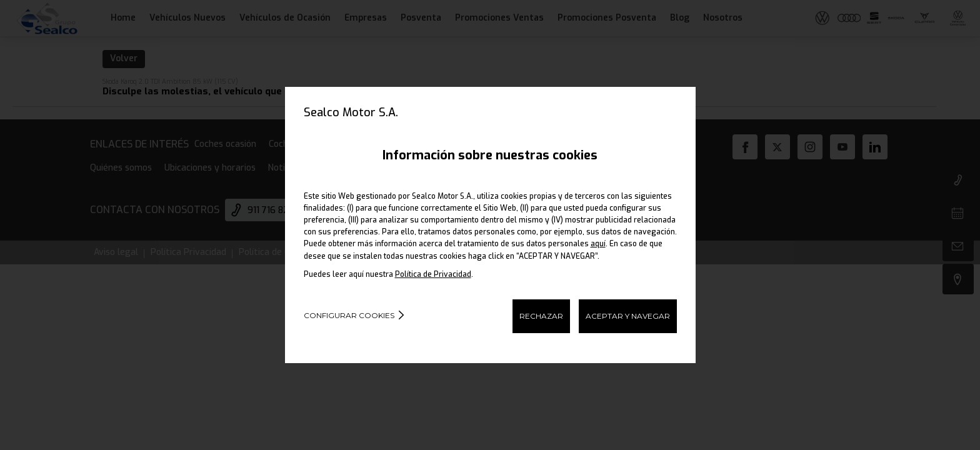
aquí (598, 244)
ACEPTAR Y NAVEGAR (628, 316)
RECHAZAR (541, 316)
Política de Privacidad (433, 274)
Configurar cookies (349, 315)
